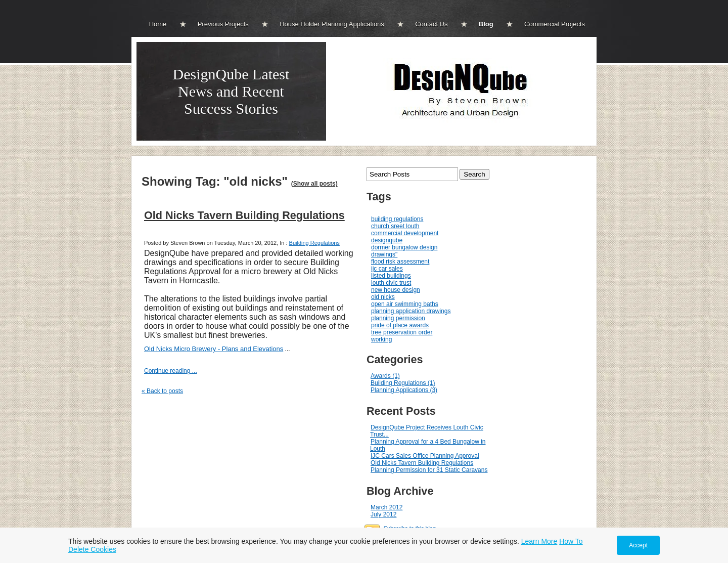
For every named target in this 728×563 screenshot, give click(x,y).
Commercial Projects (555, 24)
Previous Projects (223, 24)
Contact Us (431, 24)
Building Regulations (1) (403, 383)
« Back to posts (162, 391)
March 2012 (386, 507)
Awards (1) (385, 376)
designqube (387, 240)
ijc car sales (387, 269)
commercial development (405, 233)
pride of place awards (400, 325)
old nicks (383, 297)
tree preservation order (402, 332)
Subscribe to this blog (410, 528)
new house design (396, 290)
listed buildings (391, 276)
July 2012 (383, 514)
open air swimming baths (405, 304)
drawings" (384, 254)
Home (158, 24)
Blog (486, 24)
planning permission (398, 318)
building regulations (397, 219)
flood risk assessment (400, 262)
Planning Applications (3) (404, 390)
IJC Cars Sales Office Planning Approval (425, 456)
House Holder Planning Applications (332, 24)
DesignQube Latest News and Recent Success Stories (231, 91)
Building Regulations (314, 243)
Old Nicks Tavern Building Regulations (244, 215)
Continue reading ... (171, 371)
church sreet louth (395, 226)
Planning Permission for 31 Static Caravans (429, 470)
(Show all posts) (314, 184)
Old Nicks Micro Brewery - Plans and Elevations (214, 349)
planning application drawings (411, 311)
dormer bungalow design (404, 247)
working (381, 339)
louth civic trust (391, 283)
